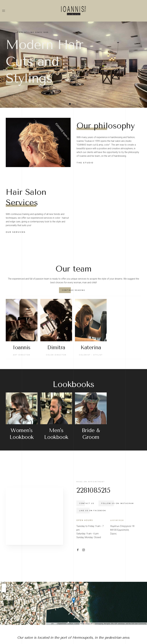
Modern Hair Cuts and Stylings (71, 104)
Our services (17, 95)
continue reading (67, 271)
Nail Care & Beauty (78, 104)
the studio (85, 163)
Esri (55, 611)
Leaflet (49, 611)
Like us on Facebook (99, 491)
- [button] (4, 577)
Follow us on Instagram (124, 484)
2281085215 (100, 471)
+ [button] (4, 573)
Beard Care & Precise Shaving (74, 104)
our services (16, 222)
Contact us (93, 484)
